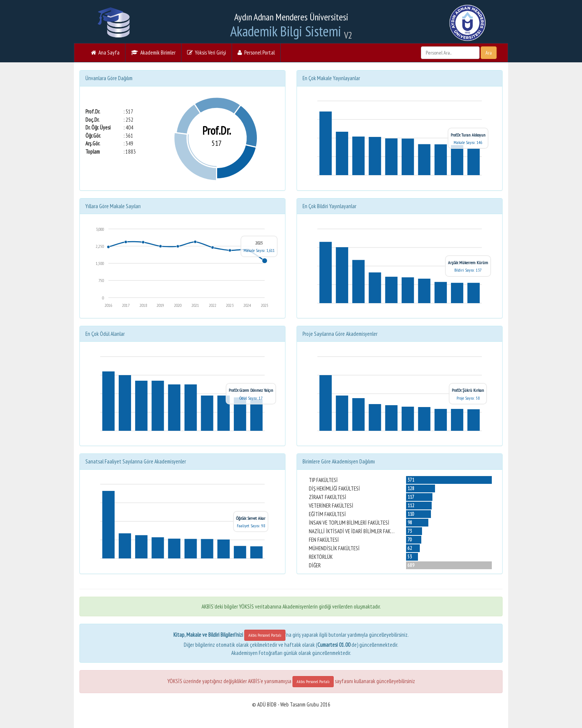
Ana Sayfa (105, 53)
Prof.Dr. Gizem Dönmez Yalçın (251, 390)
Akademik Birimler (153, 53)
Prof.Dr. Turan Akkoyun (468, 135)
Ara (489, 53)
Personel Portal (256, 53)
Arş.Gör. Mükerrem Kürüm (468, 263)
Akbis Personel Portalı (265, 635)
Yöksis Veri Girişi (207, 53)
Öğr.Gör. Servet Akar (251, 518)
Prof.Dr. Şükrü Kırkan (468, 390)
